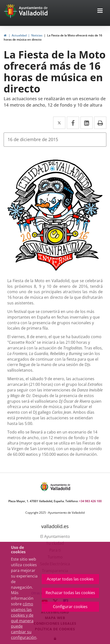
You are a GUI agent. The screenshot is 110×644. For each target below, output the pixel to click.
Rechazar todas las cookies (70, 593)
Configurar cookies (70, 607)
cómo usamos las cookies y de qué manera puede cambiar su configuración (24, 621)
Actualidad (19, 35)
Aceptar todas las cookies (70, 579)
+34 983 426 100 (90, 501)
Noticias (37, 35)
